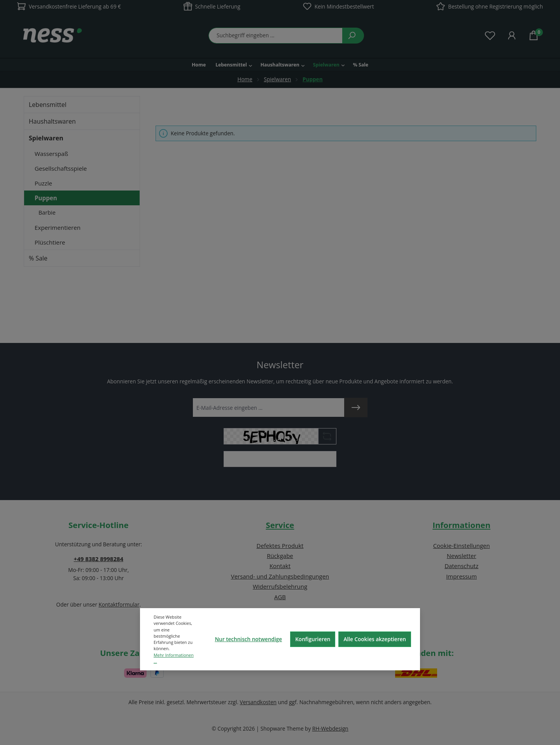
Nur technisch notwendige (248, 639)
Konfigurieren (313, 639)
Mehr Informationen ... (174, 658)
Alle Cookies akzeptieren (375, 639)
